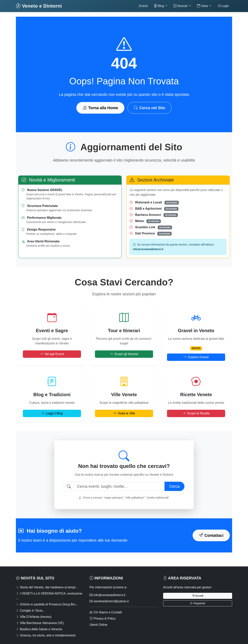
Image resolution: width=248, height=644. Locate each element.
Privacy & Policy (103, 618)
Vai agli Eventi (52, 354)
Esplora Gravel (196, 357)
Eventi (143, 6)
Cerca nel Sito (149, 108)
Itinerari (181, 6)
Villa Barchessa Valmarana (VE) (40, 623)
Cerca (174, 486)
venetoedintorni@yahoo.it (109, 601)
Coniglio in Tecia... (30, 611)
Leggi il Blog (52, 413)
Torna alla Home (100, 108)
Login (223, 6)
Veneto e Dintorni (39, 6)
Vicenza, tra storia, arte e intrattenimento (46, 635)
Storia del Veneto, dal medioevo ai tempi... (47, 587)
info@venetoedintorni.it (107, 595)
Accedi (198, 596)
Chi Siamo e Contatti (106, 612)
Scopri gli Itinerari (124, 354)
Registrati (198, 603)
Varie (203, 6)
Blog (159, 6)
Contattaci (211, 535)
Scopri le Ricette (196, 413)
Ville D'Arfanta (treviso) (34, 617)
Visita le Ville (124, 413)
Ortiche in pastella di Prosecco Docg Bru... (47, 604)
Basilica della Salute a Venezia (39, 629)
